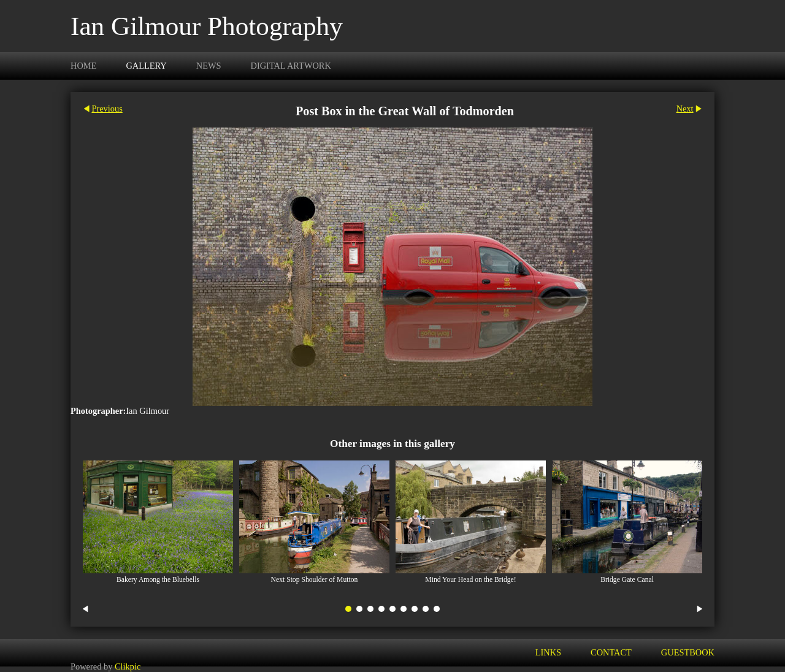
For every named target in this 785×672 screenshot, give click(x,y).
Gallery (146, 66)
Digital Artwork (291, 66)
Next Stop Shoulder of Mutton (315, 580)
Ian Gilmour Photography (207, 26)
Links (548, 652)
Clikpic (128, 666)
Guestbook (688, 652)
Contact (611, 652)
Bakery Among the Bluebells (158, 580)
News (209, 66)
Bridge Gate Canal (627, 580)
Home (83, 66)
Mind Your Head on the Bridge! (470, 580)
